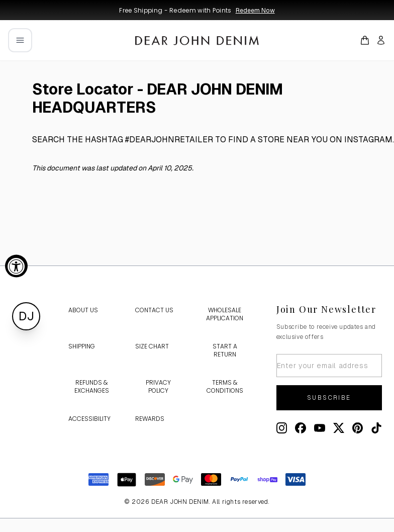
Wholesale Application (225, 314)
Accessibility (89, 419)
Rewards (150, 419)
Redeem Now (255, 11)
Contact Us (154, 310)
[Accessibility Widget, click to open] (16, 266)
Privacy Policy (158, 386)
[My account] (381, 40)
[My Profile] (381, 40)
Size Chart (152, 346)
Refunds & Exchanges (92, 386)
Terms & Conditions (225, 386)
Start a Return (225, 350)
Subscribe (329, 398)
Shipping (82, 346)
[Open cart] (365, 40)
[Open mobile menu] (20, 40)
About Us (83, 310)
